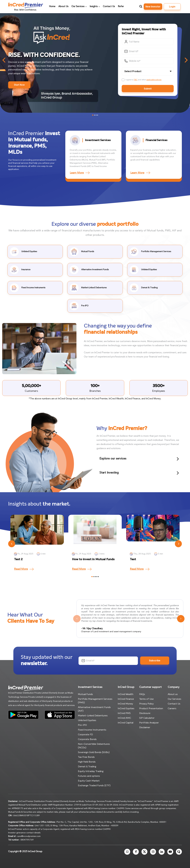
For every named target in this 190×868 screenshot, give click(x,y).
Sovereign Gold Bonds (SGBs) (94, 752)
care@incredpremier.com (29, 836)
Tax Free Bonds (86, 757)
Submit (148, 89)
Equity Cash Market (89, 781)
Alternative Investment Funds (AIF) (94, 709)
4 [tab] (98, 115)
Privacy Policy (146, 704)
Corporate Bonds (87, 739)
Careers (172, 708)
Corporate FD (85, 735)
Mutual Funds (85, 694)
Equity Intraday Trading (91, 771)
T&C (136, 80)
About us (173, 694)
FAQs (142, 694)
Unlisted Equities (87, 720)
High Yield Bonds (87, 762)
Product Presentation (151, 708)
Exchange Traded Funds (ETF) (94, 785)
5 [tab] (98, 577)
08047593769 (27, 840)
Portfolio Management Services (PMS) (95, 701)
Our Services (174, 699)
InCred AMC (124, 718)
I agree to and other (143, 80)
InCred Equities (126, 708)
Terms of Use (146, 699)
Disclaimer (145, 727)
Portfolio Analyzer (149, 723)
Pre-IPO (82, 725)
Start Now (19, 85)
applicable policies (154, 80)
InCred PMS (124, 713)
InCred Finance (126, 699)
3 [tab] (96, 115)
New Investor (153, 7)
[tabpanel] (37, 544)
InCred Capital (126, 723)
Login (172, 7)
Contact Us (174, 704)
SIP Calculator (147, 718)
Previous (12, 544)
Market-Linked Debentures (93, 716)
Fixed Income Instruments (92, 730)
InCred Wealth (126, 694)
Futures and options (89, 776)
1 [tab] (93, 115)
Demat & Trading (87, 767)
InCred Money (125, 704)
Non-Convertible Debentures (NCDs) (94, 746)
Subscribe (155, 661)
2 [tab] (95, 115)
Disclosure (145, 713)
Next (178, 544)
